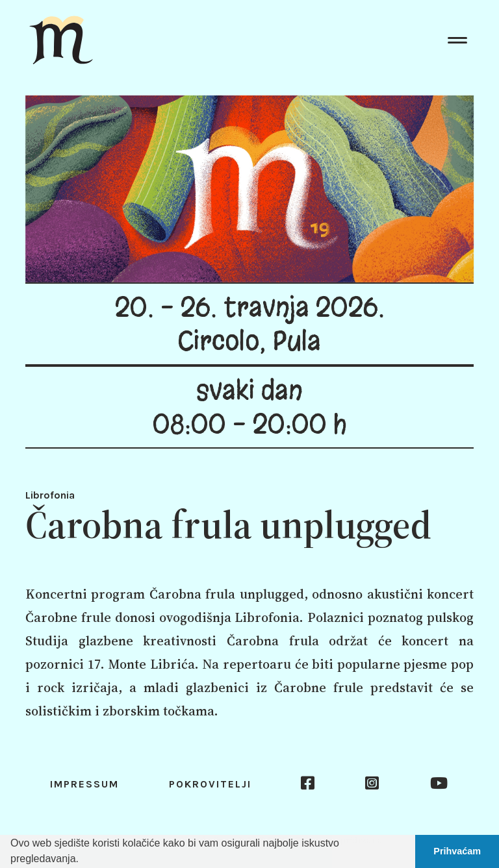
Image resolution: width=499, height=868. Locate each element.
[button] (83, 860)
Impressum (84, 784)
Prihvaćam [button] (457, 851)
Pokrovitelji (210, 784)
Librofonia (50, 495)
